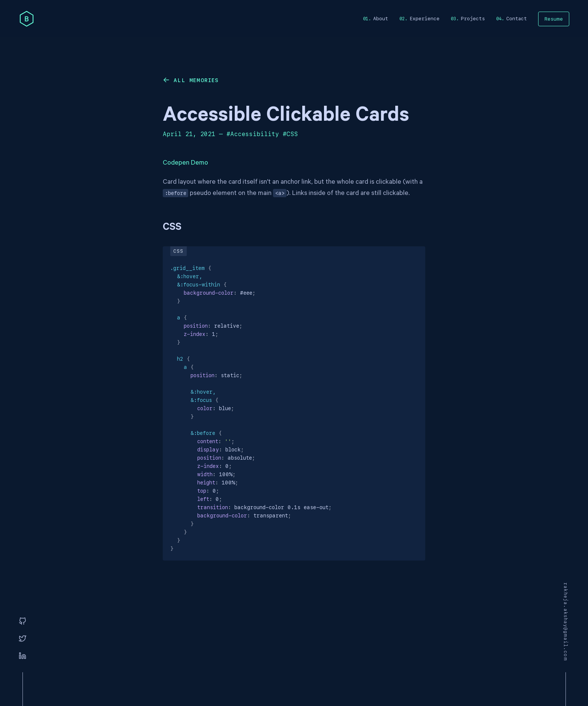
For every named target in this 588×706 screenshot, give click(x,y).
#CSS (290, 134)
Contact (517, 19)
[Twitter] (22, 639)
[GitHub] (22, 622)
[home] (27, 19)
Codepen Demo (185, 163)
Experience (424, 19)
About (381, 19)
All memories (196, 80)
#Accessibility (253, 134)
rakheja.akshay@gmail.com (565, 622)
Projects (473, 19)
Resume (554, 19)
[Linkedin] (22, 656)
